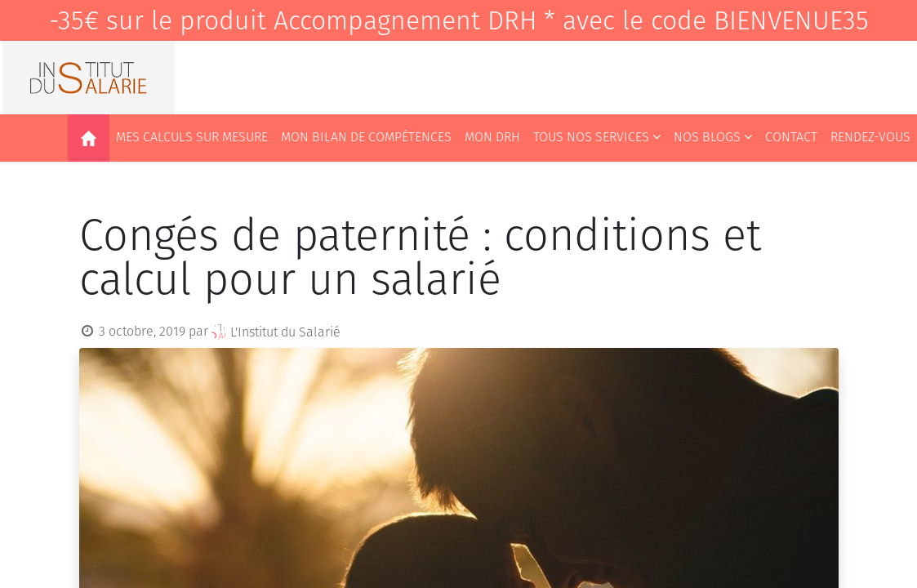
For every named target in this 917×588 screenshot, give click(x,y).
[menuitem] (89, 138)
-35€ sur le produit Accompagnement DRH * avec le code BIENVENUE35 (459, 20)
